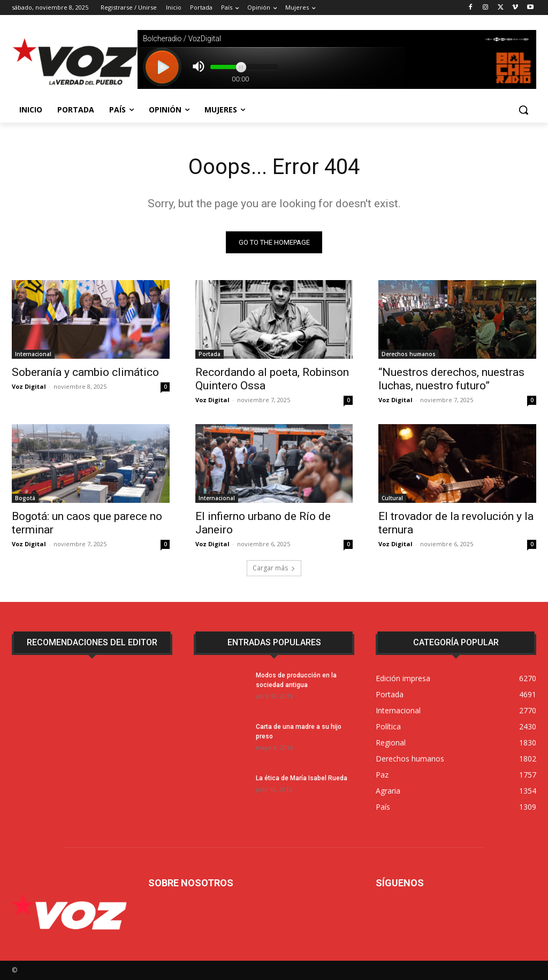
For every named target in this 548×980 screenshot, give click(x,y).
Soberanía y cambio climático (85, 372)
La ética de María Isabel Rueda (302, 778)
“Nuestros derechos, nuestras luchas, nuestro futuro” (451, 379)
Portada (210, 354)
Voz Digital (29, 386)
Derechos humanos (409, 354)
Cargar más (274, 568)
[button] (523, 110)
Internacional (33, 354)
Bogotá (25, 499)
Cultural (392, 499)
